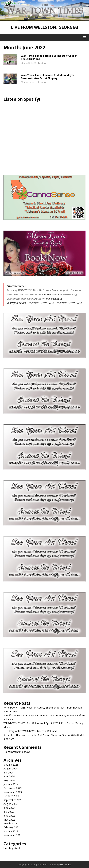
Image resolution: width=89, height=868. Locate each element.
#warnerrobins (51, 294)
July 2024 (9, 772)
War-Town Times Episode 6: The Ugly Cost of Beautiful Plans (49, 57)
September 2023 (13, 800)
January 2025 (11, 765)
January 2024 (11, 784)
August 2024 (11, 768)
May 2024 (9, 780)
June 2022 (9, 816)
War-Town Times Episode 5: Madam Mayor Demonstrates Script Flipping (48, 77)
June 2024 (9, 776)
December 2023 (13, 788)
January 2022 (11, 831)
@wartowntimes (16, 286)
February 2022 (12, 827)
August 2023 (11, 804)
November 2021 (13, 835)
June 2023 (9, 808)
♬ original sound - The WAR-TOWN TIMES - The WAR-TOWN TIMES (45, 303)
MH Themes (65, 865)
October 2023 (11, 796)
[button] (84, 37)
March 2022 (10, 823)
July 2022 (9, 812)
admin (44, 63)
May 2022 (9, 820)
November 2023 (13, 792)
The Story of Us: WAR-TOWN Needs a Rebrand (30, 731)
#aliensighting (54, 298)
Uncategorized (12, 848)
